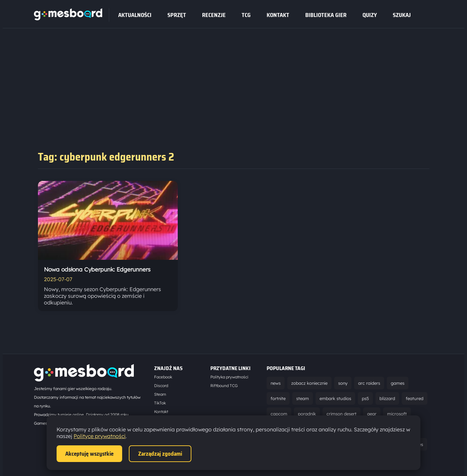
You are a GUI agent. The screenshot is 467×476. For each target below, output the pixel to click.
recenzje (214, 15)
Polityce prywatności (100, 436)
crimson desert (342, 414)
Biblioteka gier (326, 15)
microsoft (397, 414)
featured (415, 398)
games (398, 383)
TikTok (160, 403)
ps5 (365, 398)
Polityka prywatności (229, 377)
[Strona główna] (68, 18)
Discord (161, 386)
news (276, 383)
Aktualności (135, 15)
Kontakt (278, 15)
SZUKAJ (402, 15)
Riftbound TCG (224, 386)
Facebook (163, 377)
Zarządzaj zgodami (160, 454)
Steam (160, 394)
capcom (279, 414)
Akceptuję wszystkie (89, 454)
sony (343, 383)
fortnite (278, 398)
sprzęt (177, 15)
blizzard (387, 398)
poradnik (307, 414)
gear (372, 414)
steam (303, 398)
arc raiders (369, 383)
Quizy (370, 15)
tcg (246, 15)
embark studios (335, 398)
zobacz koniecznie (309, 383)
